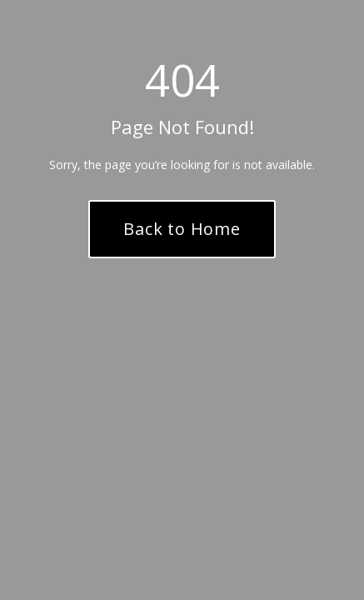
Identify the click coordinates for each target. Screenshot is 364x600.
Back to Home (182, 229)
